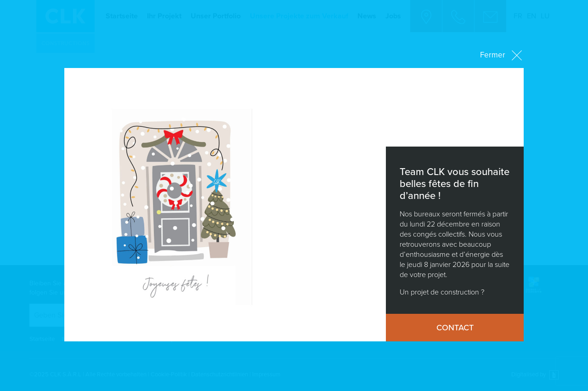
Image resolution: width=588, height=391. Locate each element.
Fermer (502, 55)
